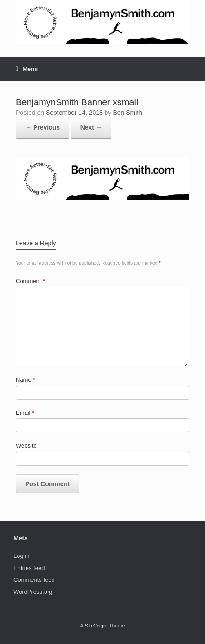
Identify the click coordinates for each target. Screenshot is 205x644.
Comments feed (34, 580)
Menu (27, 69)
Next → (91, 127)
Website (26, 446)
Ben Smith (127, 113)
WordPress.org (33, 592)
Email (25, 413)
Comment (30, 281)
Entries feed (29, 568)
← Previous (42, 127)
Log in (21, 556)
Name (25, 380)
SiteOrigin (96, 626)
